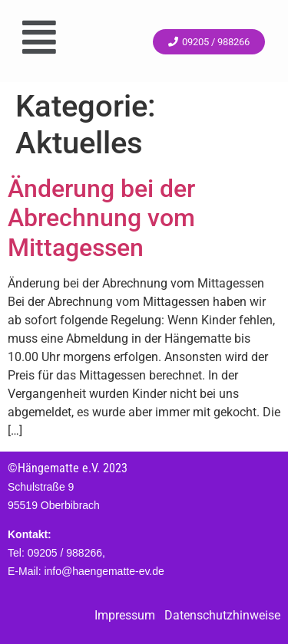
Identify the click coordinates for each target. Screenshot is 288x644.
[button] (39, 37)
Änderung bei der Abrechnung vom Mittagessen (101, 218)
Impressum (125, 615)
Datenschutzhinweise (222, 615)
